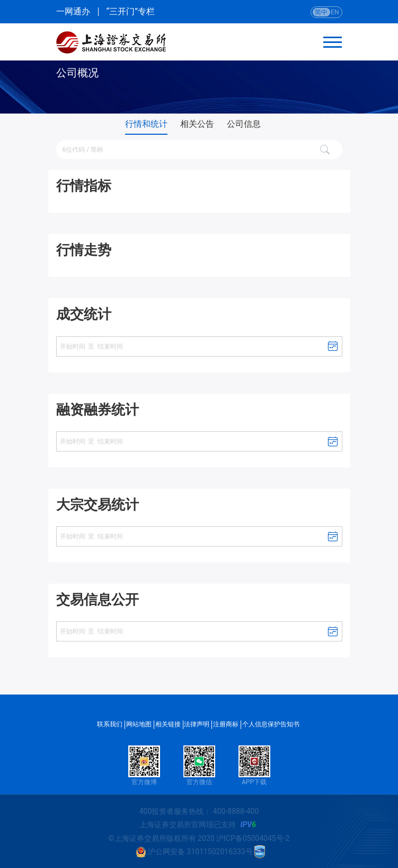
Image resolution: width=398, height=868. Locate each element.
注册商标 (226, 724)
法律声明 (197, 724)
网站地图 (139, 724)
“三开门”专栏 (131, 12)
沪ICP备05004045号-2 (253, 838)
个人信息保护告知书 (271, 724)
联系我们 (110, 724)
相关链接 (168, 724)
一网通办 (73, 12)
